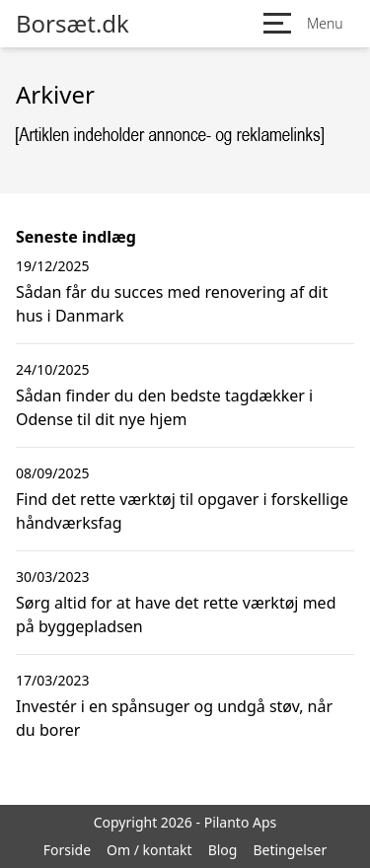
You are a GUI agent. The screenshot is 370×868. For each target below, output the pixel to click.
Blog (223, 850)
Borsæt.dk (73, 24)
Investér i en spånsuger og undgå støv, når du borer (174, 718)
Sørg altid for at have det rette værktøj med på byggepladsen (176, 615)
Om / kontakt (149, 850)
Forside (67, 850)
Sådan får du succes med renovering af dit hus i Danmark (172, 304)
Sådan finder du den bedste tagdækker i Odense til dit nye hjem (164, 407)
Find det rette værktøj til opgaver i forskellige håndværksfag (182, 511)
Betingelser (290, 850)
